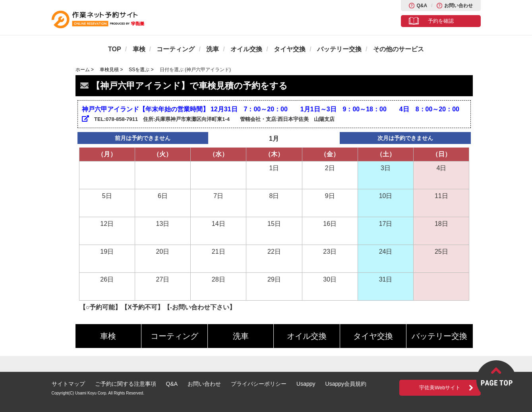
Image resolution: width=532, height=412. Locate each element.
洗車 (213, 49)
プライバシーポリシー (259, 384)
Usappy (306, 384)
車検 (139, 49)
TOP (115, 49)
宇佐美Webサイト (440, 388)
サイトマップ (68, 384)
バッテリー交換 (339, 49)
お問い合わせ (458, 6)
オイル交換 (246, 49)
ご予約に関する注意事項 (126, 384)
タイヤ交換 (290, 49)
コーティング (176, 49)
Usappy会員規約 (346, 384)
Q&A (422, 6)
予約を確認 (441, 21)
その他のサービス (399, 49)
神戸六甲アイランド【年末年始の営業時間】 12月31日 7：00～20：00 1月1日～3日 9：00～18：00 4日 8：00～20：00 (271, 114)
